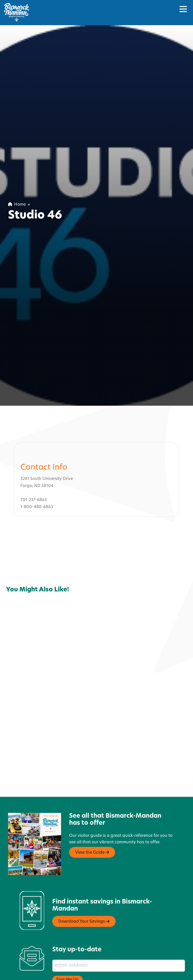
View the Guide (92, 828)
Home (17, 205)
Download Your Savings (84, 897)
